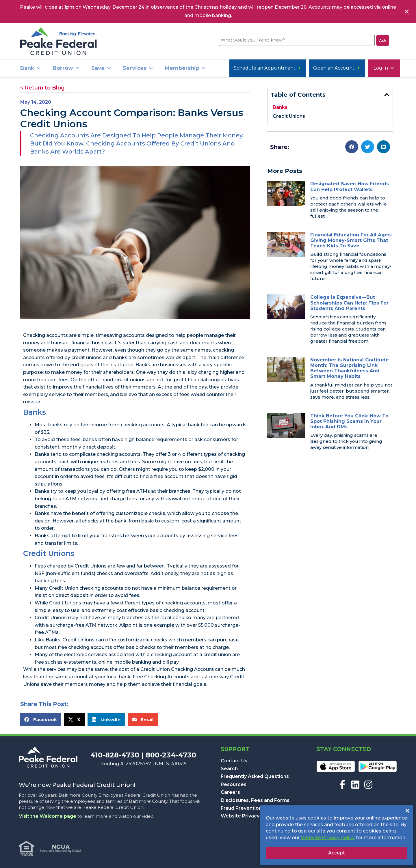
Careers (230, 793)
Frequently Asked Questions (255, 777)
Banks (280, 108)
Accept (337, 853)
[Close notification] (407, 12)
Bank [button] (31, 68)
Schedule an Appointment (359, 68)
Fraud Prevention (241, 808)
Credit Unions (289, 116)
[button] (41, 720)
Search (229, 769)
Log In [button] (242, 68)
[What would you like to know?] (296, 41)
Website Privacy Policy (248, 816)
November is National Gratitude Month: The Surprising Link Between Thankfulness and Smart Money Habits (350, 368)
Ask (383, 41)
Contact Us (234, 761)
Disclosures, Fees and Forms (255, 801)
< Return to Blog (42, 88)
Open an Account (290, 68)
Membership (185, 68)
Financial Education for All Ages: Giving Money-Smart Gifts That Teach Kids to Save (351, 241)
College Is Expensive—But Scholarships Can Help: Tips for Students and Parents (349, 303)
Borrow (66, 68)
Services (138, 68)
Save (101, 68)
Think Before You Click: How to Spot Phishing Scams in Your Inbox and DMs (349, 422)
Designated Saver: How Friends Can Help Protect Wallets (350, 187)
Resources (234, 785)
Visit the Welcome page (48, 816)
